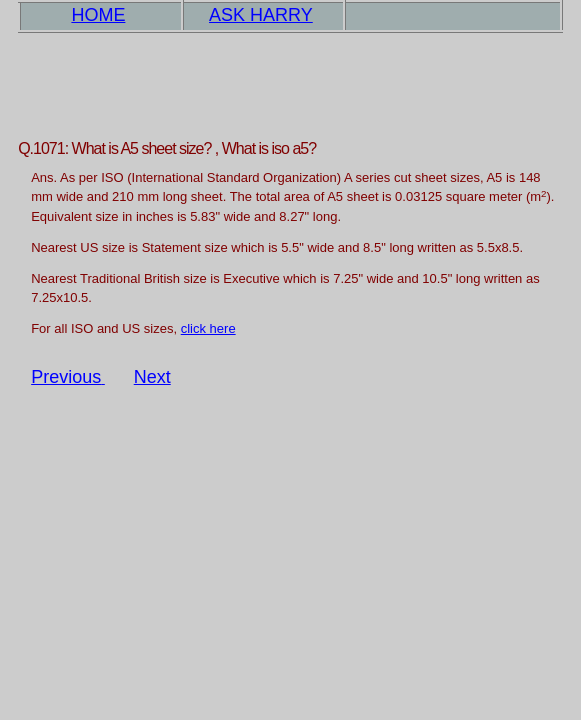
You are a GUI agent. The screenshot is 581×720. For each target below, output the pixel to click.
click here (208, 328)
